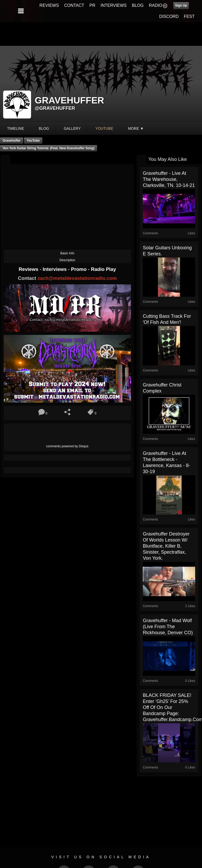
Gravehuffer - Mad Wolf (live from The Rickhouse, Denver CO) (168, 627)
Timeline (16, 128)
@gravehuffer (55, 108)
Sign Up (181, 6)
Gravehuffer (12, 141)
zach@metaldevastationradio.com (77, 278)
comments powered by (67, 446)
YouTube (33, 141)
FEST (189, 16)
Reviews (29, 269)
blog (44, 128)
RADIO (156, 5)
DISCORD (169, 16)
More (136, 128)
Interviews (55, 269)
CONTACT (74, 5)
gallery (72, 128)
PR (92, 5)
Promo (79, 269)
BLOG (138, 5)
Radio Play (103, 269)
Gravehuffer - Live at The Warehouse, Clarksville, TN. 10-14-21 (169, 179)
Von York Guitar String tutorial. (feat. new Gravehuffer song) (49, 148)
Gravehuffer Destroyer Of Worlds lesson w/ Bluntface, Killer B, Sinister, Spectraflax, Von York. (166, 546)
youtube (104, 128)
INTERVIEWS (113, 5)
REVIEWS (49, 5)
